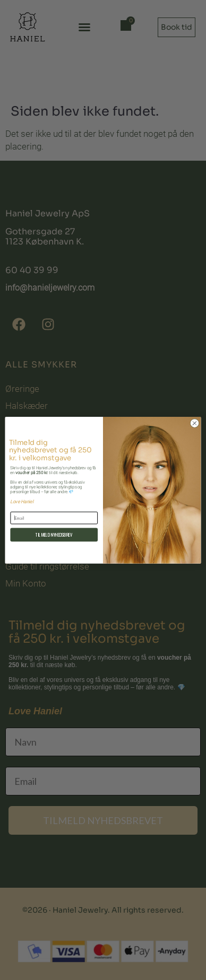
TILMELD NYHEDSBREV (54, 535)
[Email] (54, 518)
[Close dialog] (195, 423)
